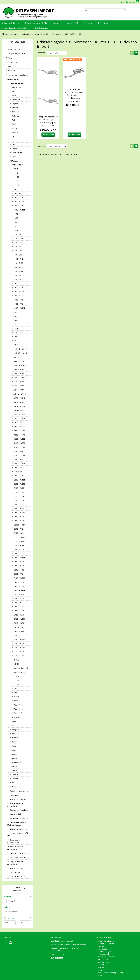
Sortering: (41, 53)
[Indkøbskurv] (130, 2)
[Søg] (125, 11)
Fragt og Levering (105, 962)
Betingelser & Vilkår (106, 944)
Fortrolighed (103, 959)
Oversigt (101, 967)
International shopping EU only (110, 973)
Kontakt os (102, 965)
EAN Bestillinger (104, 952)
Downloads (102, 949)
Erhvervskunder (104, 954)
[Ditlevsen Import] (35, 12)
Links (100, 975)
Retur (100, 970)
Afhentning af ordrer (106, 941)
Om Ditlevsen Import (106, 957)
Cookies (101, 946)
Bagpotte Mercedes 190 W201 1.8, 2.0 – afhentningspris (48, 120)
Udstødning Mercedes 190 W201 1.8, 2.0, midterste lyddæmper (74, 94)
